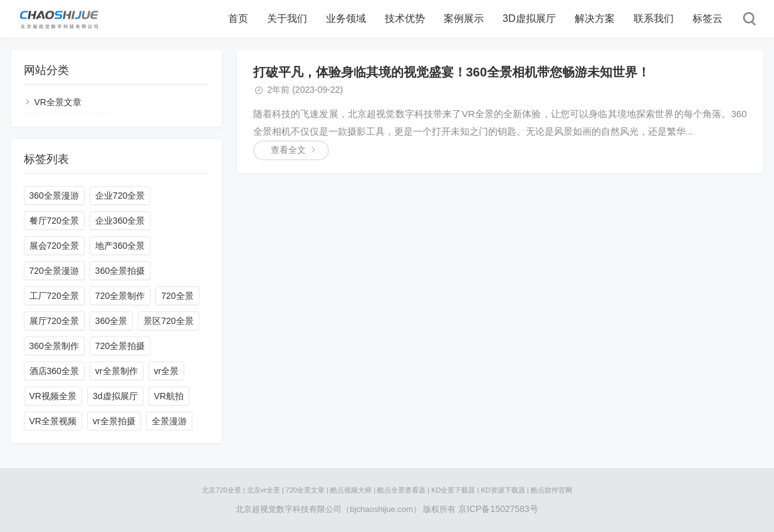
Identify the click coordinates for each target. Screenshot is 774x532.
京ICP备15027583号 (498, 509)
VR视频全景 (53, 396)
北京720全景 (221, 490)
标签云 (708, 18)
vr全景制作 (117, 371)
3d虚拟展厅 (115, 396)
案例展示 (464, 18)
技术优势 (405, 18)
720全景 (177, 296)
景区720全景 (168, 321)
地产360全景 (120, 246)
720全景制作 (120, 296)
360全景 (111, 321)
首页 (238, 18)
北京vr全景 (264, 490)
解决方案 (595, 18)
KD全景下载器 (453, 490)
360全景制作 (54, 346)
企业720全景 (120, 196)
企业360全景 (120, 221)
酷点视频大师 (351, 490)
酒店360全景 (54, 371)
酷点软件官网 (552, 490)
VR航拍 (169, 396)
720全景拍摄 (120, 346)
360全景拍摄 (120, 271)
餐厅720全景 (54, 221)
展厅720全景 (54, 321)
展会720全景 (54, 246)
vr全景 (167, 371)
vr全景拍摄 (114, 421)
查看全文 (288, 150)
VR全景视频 (53, 421)
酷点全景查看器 (401, 490)
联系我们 (654, 18)
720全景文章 (305, 490)
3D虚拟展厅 (529, 18)
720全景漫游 (54, 271)
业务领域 (346, 18)
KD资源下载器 (503, 490)
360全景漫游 (54, 196)
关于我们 (287, 18)
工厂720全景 (54, 296)
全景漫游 (169, 421)
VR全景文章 (58, 102)
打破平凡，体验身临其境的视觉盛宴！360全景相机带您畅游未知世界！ (452, 72)
